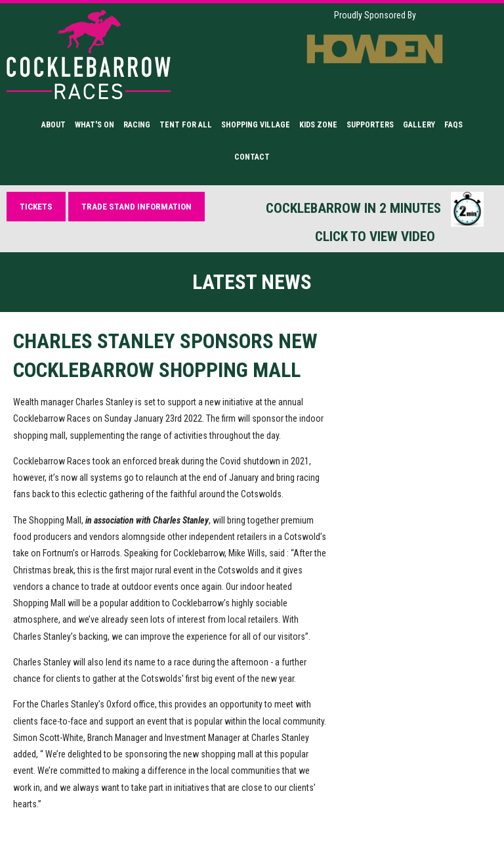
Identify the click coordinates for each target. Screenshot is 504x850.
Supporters (370, 125)
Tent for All (186, 125)
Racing (137, 125)
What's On (94, 125)
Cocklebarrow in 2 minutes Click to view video (375, 218)
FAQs (453, 125)
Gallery (419, 125)
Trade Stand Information (136, 207)
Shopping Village (256, 125)
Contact (252, 157)
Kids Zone (318, 125)
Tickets (36, 207)
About (53, 125)
